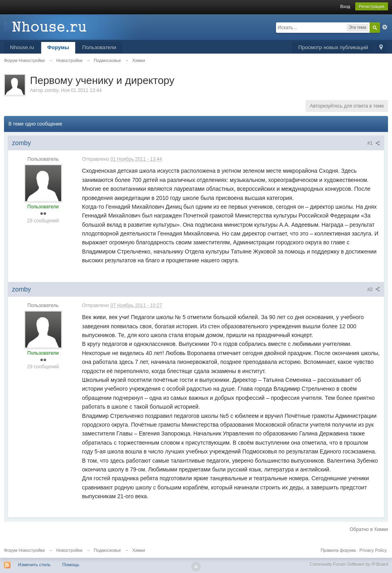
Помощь (71, 565)
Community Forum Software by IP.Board (349, 564)
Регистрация (372, 6)
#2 (374, 289)
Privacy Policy (373, 550)
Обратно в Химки (369, 529)
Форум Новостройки (24, 550)
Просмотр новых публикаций (333, 47)
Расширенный (385, 27)
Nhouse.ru (22, 47)
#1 (374, 143)
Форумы (58, 47)
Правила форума (338, 550)
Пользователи (99, 47)
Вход (345, 6)
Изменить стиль (34, 565)
